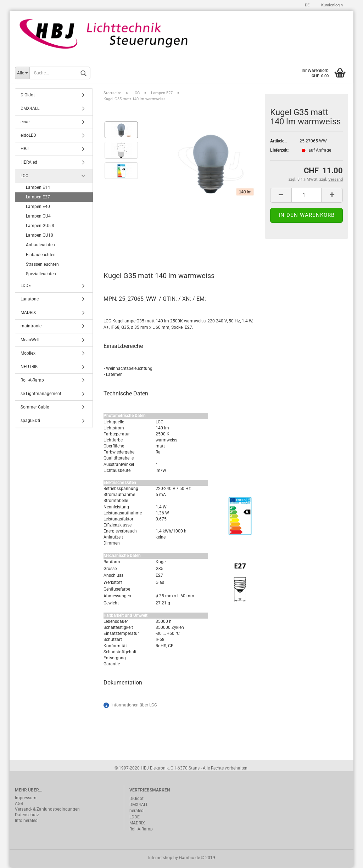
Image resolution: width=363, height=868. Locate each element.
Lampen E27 (38, 197)
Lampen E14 (38, 188)
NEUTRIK (29, 367)
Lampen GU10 (40, 236)
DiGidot (28, 95)
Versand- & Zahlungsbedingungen (47, 810)
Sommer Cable (35, 408)
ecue (25, 123)
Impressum (26, 799)
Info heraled (26, 821)
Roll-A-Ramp (32, 381)
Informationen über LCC (134, 706)
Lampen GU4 (38, 217)
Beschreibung (130, 245)
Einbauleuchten (41, 255)
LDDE (26, 286)
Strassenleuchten (42, 265)
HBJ (25, 150)
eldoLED (28, 136)
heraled (136, 811)
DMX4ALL (30, 109)
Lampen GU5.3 (40, 226)
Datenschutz (27, 816)
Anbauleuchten (40, 246)
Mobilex (28, 354)
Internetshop (160, 858)
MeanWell (30, 340)
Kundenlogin (331, 5)
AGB (19, 804)
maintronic (31, 327)
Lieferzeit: (279, 151)
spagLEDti (30, 421)
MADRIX (28, 313)
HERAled (29, 163)
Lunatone (30, 300)
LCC (24, 176)
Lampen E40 (38, 207)
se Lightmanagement (41, 394)
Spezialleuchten (41, 275)
